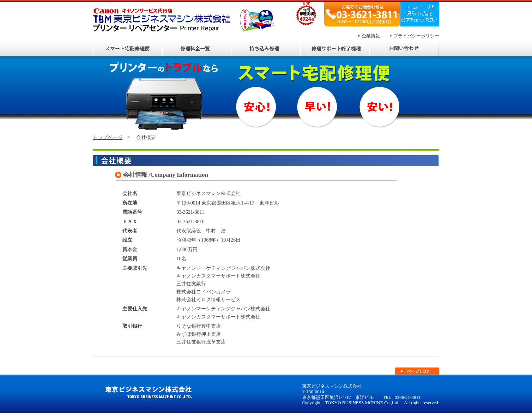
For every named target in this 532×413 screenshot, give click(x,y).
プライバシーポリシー (416, 36)
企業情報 (370, 36)
